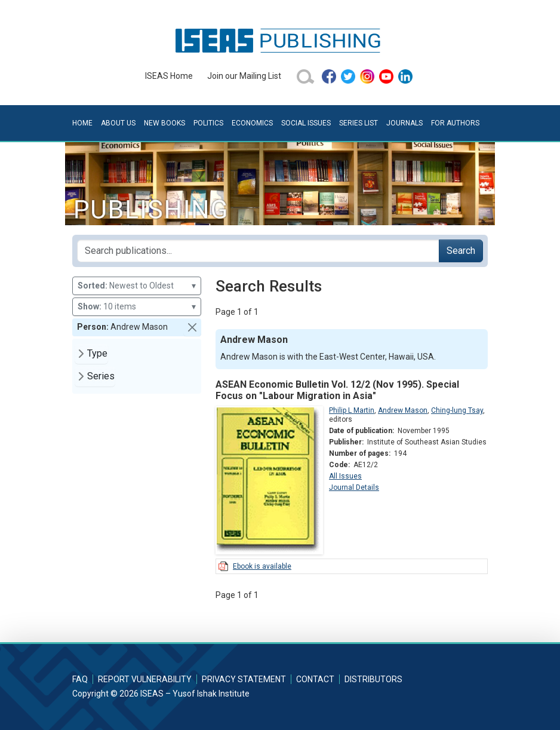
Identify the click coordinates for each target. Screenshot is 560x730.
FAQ (80, 679)
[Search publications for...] (258, 251)
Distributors (373, 679)
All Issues (345, 476)
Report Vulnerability (145, 679)
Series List (359, 123)
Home (82, 123)
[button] (192, 327)
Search (461, 251)
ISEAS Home (169, 76)
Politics (208, 123)
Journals (404, 123)
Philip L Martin (352, 410)
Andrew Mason (403, 410)
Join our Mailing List (244, 76)
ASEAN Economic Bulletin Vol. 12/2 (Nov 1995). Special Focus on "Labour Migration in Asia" (337, 390)
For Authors (455, 123)
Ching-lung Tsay (457, 410)
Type (97, 353)
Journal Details (354, 487)
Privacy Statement (244, 679)
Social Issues (306, 123)
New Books (164, 123)
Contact (315, 679)
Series (101, 376)
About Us (118, 123)
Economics (252, 123)
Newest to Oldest (137, 286)
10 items (137, 307)
